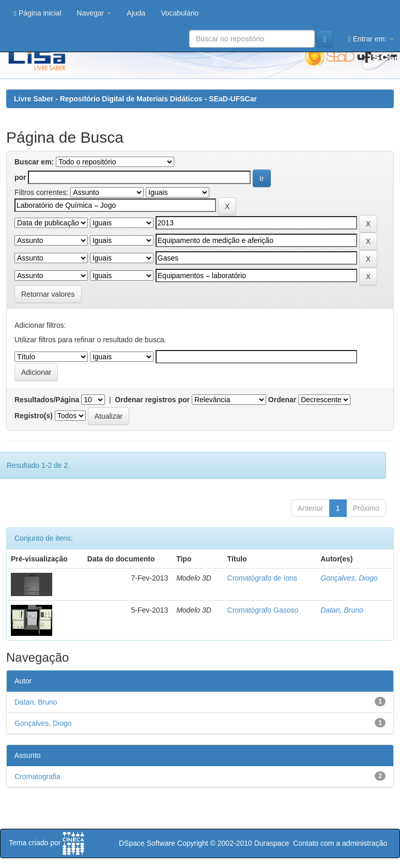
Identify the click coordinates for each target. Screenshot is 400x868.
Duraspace (272, 843)
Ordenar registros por (152, 400)
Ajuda (136, 13)
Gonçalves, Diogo (349, 578)
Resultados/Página (47, 400)
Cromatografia (37, 776)
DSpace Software (147, 843)
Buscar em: (34, 162)
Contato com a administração (340, 843)
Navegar (94, 13)
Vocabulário (180, 13)
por (20, 177)
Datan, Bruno (342, 610)
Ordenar (282, 400)
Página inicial (38, 13)
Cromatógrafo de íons (262, 578)
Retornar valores (48, 294)
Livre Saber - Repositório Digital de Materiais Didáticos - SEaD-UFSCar (135, 99)
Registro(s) (34, 416)
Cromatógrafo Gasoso (263, 610)
